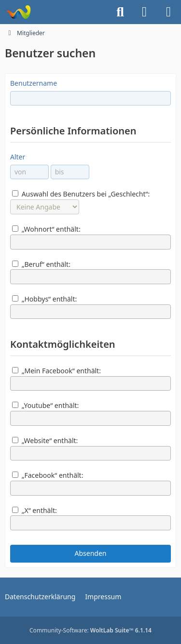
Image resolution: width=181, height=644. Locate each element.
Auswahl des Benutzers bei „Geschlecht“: (81, 194)
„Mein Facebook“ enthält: (56, 371)
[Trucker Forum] (18, 12)
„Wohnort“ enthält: (46, 229)
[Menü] (168, 12)
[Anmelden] (144, 12)
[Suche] (120, 12)
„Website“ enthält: (45, 440)
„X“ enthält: (35, 510)
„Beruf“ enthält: (41, 264)
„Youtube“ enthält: (45, 405)
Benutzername (34, 83)
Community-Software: (90, 630)
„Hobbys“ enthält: (44, 299)
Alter (18, 157)
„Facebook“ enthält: (48, 475)
